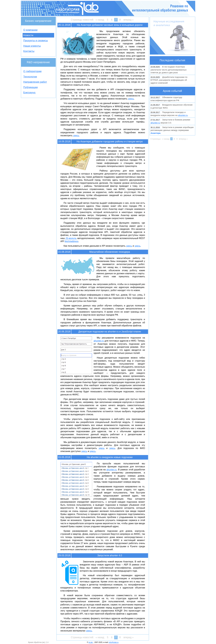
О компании (30, 30)
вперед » (128, 20)
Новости (28, 35)
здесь (131, 99)
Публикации (31, 87)
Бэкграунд (29, 92)
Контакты (29, 51)
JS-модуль (71, 238)
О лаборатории (32, 71)
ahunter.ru (99, 341)
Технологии (30, 77)
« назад (100, 20)
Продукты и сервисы (36, 40)
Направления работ (35, 82)
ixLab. (91, 642)
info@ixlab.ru (114, 642)
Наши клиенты (32, 46)
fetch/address (72, 241)
